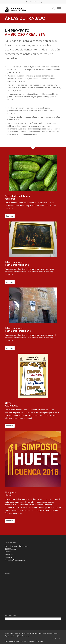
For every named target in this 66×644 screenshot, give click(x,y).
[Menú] (58, 9)
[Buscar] (52, 9)
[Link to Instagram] (59, 639)
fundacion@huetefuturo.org (33, 2)
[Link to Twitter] (56, 639)
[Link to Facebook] (52, 639)
